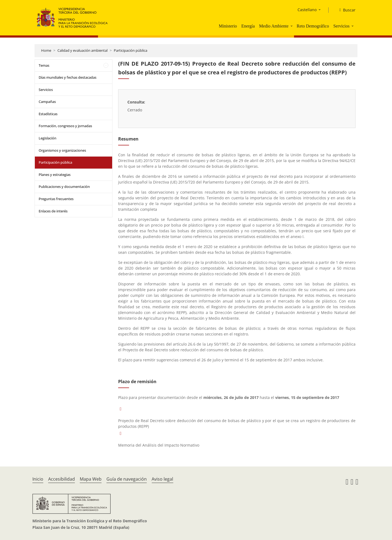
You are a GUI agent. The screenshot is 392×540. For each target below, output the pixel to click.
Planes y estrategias (55, 175)
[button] (292, 26)
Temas (44, 65)
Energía (248, 26)
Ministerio (228, 26)
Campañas (47, 102)
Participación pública (131, 50)
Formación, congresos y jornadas (65, 126)
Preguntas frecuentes (56, 199)
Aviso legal (162, 479)
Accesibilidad (62, 479)
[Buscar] (345, 10)
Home (46, 50)
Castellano (307, 10)
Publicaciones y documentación (64, 187)
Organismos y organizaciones (62, 150)
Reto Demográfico (313, 26)
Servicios (341, 26)
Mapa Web (91, 479)
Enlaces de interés (53, 211)
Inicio (38, 479)
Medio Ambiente (274, 26)
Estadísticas (48, 114)
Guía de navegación (127, 479)
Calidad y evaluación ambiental (82, 50)
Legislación (48, 138)
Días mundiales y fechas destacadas (68, 77)
